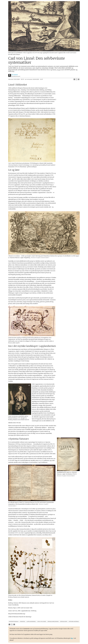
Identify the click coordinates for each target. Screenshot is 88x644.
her (72, 638)
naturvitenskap (14, 622)
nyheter (22, 622)
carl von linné (42, 622)
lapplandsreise (31, 622)
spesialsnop (64, 622)
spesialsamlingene (53, 622)
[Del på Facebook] (74, 79)
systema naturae (74, 622)
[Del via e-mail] (79, 79)
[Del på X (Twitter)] (76, 79)
